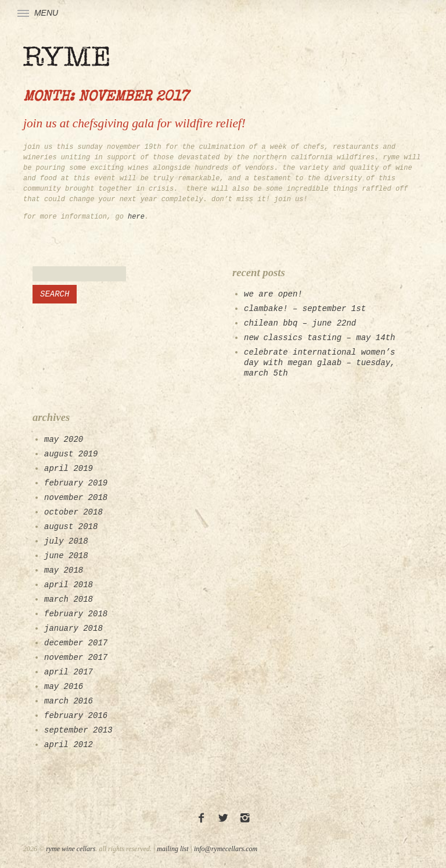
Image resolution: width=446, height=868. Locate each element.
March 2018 (69, 599)
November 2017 (76, 658)
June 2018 (66, 556)
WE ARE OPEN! (273, 294)
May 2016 (64, 687)
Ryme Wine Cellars (71, 849)
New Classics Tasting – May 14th (319, 338)
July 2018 (66, 541)
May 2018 (64, 570)
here (136, 217)
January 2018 (73, 628)
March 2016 (69, 701)
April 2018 (69, 585)
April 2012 (69, 745)
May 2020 (64, 440)
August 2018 (71, 527)
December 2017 (76, 643)
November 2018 (76, 498)
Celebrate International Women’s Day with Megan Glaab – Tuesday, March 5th (319, 363)
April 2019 (69, 469)
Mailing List (172, 849)
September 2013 (78, 730)
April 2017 (69, 672)
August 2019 (71, 454)
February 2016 (76, 716)
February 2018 (76, 614)
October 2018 (73, 512)
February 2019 (76, 483)
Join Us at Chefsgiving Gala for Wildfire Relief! (134, 123)
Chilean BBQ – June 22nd (300, 323)
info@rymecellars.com (226, 849)
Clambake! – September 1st (305, 309)
